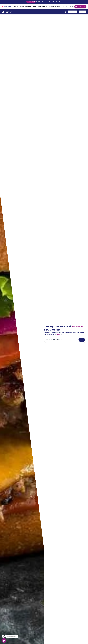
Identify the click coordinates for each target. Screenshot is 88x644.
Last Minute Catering (25, 7)
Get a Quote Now (80, 7)
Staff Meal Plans (42, 7)
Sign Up (71, 7)
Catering (16, 7)
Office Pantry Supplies (54, 7)
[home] (7, 12)
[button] (64, 7)
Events (35, 7)
